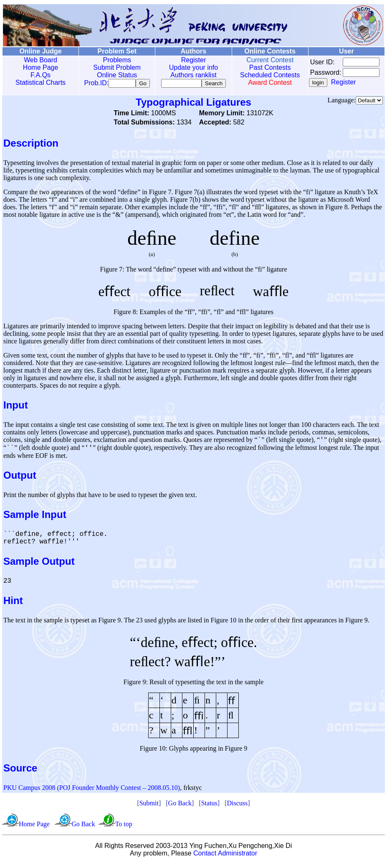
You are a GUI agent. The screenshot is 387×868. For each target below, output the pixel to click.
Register (187, 60)
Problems (113, 60)
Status (209, 807)
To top (124, 828)
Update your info (187, 67)
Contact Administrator (225, 857)
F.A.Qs (39, 75)
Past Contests (261, 67)
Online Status (113, 75)
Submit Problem (113, 67)
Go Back (180, 807)
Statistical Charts (39, 82)
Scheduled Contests (261, 75)
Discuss (237, 807)
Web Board (39, 60)
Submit (149, 807)
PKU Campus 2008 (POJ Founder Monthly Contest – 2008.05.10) (92, 792)
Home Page (39, 67)
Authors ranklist (187, 75)
